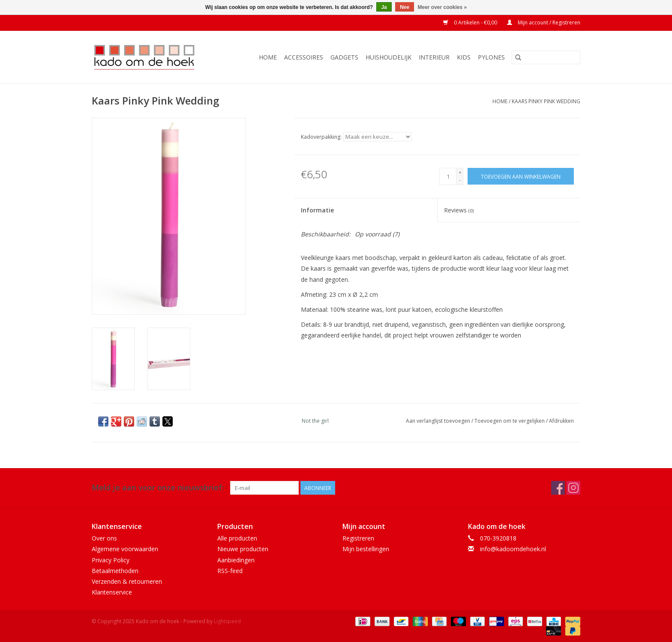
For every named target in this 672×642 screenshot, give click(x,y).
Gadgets (344, 57)
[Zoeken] (546, 57)
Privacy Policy (111, 560)
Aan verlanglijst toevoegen (439, 421)
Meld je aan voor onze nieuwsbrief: (158, 488)
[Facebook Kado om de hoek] (558, 488)
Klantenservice (112, 592)
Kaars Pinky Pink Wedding (546, 101)
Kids (464, 57)
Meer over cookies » (442, 7)
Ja (384, 7)
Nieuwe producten (243, 549)
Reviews (459, 210)
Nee (405, 7)
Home (268, 57)
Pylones (491, 57)
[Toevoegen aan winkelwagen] (521, 176)
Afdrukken (561, 421)
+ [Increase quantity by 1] (460, 172)
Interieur (434, 57)
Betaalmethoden (115, 571)
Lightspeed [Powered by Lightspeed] (227, 621)
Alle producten (237, 538)
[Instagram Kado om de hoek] (573, 488)
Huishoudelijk (388, 57)
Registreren (358, 538)
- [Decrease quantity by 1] (460, 180)
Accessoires (304, 57)
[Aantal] (448, 176)
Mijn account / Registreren (544, 22)
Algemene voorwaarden (125, 549)
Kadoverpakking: (321, 137)
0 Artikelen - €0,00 (471, 22)
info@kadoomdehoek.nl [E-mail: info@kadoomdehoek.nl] (513, 549)
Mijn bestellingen (366, 549)
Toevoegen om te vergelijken (510, 421)
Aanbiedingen (236, 560)
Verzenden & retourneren (127, 581)
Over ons (104, 538)
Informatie (317, 210)
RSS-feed (230, 571)
